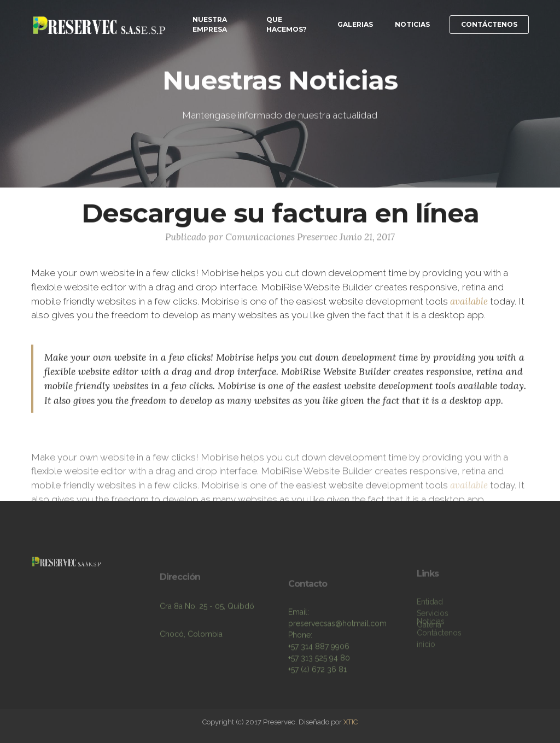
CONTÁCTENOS (489, 24)
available (469, 302)
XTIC (351, 722)
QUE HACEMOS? (287, 24)
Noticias (431, 623)
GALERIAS (355, 24)
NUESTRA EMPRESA (210, 24)
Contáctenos (439, 634)
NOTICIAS (412, 24)
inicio (426, 646)
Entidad (430, 610)
